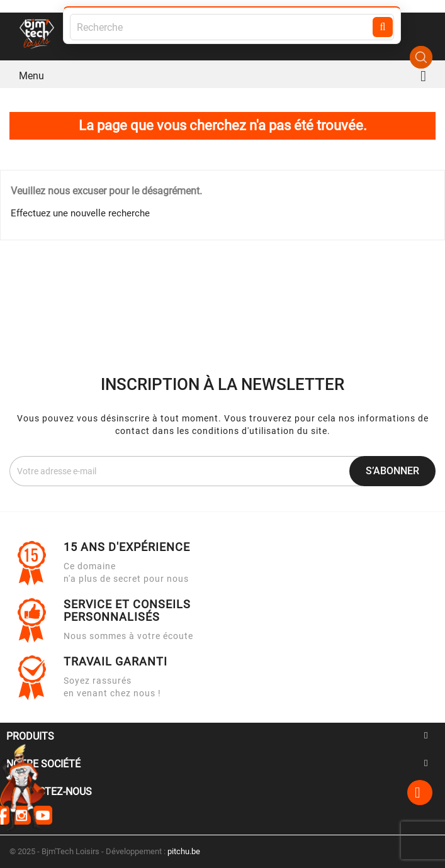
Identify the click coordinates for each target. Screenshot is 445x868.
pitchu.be (184, 851)
